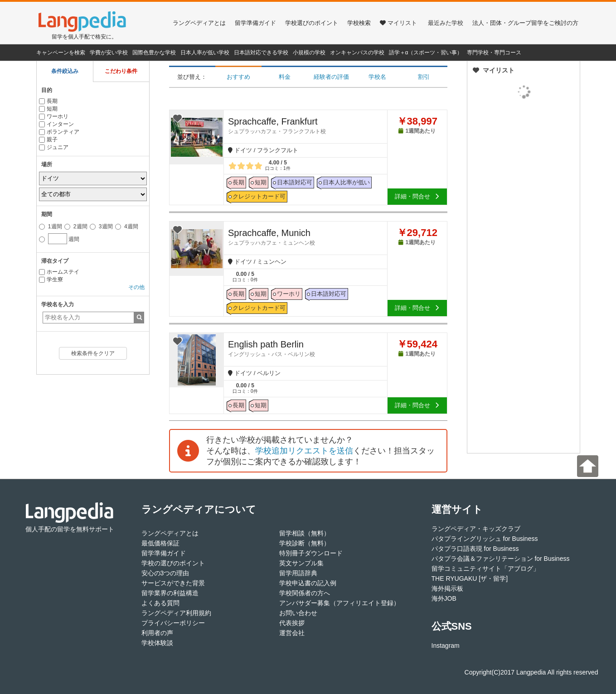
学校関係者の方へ (305, 593)
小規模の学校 (309, 53)
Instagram (446, 646)
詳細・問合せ (417, 196)
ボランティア (59, 132)
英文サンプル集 (301, 563)
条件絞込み (65, 71)
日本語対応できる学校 (261, 53)
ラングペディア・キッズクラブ (476, 529)
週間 (59, 238)
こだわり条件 (121, 71)
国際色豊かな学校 (154, 53)
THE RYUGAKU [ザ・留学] (470, 578)
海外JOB (444, 598)
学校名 (377, 77)
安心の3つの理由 (165, 573)
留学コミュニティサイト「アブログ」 (485, 569)
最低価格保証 (160, 543)
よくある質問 (160, 603)
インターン (56, 124)
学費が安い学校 (109, 53)
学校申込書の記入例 (308, 583)
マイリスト (398, 23)
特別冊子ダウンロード (311, 553)
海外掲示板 (447, 588)
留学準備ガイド (255, 23)
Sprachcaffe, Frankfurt (308, 125)
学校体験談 (157, 643)
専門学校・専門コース (494, 53)
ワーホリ (54, 116)
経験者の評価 (331, 77)
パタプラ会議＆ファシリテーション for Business (501, 559)
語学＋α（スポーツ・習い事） (426, 53)
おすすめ (238, 77)
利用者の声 (157, 633)
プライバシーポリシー (173, 623)
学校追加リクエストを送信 (304, 451)
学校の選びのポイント (173, 563)
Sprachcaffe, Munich (308, 237)
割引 (424, 77)
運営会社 (292, 633)
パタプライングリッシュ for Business (485, 539)
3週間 (101, 227)
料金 (285, 77)
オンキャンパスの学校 (357, 53)
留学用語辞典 (298, 573)
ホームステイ (59, 272)
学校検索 (359, 23)
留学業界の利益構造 (170, 593)
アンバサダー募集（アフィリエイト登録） (340, 603)
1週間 (51, 227)
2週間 (76, 227)
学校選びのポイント (312, 23)
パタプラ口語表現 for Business (475, 549)
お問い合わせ (298, 613)
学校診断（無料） (305, 543)
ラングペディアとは (199, 23)
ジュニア (54, 147)
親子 (48, 140)
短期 (48, 109)
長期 (48, 101)
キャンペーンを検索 (61, 53)
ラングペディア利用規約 (176, 613)
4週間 (127, 227)
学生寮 (51, 280)
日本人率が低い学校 (205, 53)
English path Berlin (308, 348)
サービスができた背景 (173, 583)
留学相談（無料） (305, 533)
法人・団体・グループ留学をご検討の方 (525, 23)
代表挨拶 (292, 623)
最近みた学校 (446, 23)
